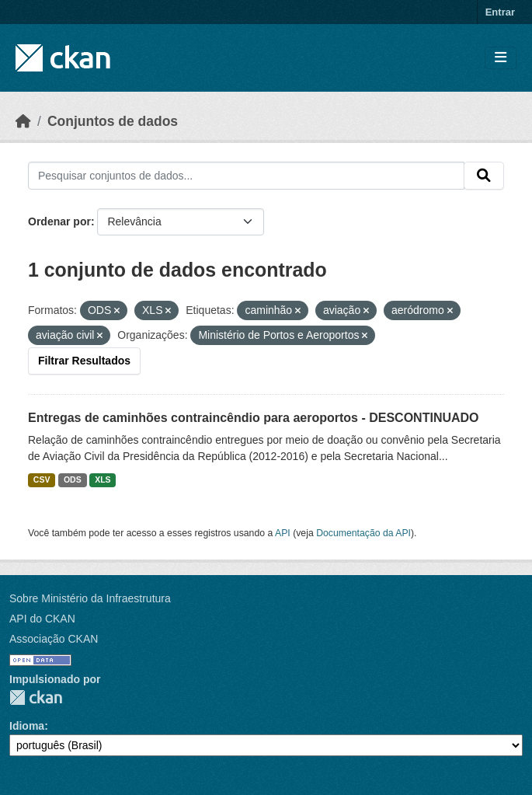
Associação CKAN (54, 639)
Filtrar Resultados (84, 361)
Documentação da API (363, 533)
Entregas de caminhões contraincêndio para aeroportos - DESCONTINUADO (254, 418)
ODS (73, 479)
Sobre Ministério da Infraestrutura (90, 598)
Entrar (500, 12)
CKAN (36, 697)
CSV (42, 479)
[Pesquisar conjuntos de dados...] (246, 176)
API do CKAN (42, 619)
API (283, 533)
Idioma (27, 726)
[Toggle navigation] (501, 58)
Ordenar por (59, 221)
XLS (103, 479)
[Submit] (484, 176)
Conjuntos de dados (113, 121)
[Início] (23, 121)
